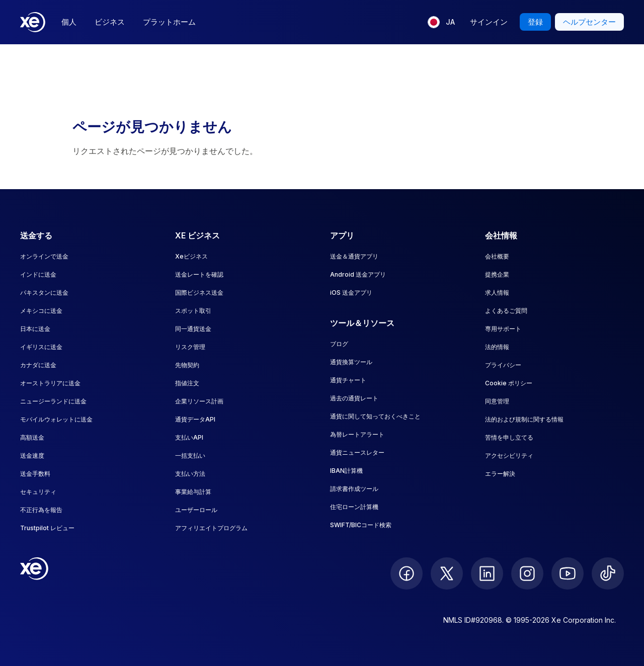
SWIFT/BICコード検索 (361, 525)
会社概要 (497, 256)
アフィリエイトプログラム (211, 528)
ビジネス (110, 22)
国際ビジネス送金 (199, 293)
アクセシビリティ (509, 455)
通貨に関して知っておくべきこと (375, 416)
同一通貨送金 (193, 329)
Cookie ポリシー (509, 383)
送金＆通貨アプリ (354, 256)
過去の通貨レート (354, 398)
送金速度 (32, 455)
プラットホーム (169, 22)
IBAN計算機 (346, 471)
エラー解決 (500, 474)
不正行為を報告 (41, 510)
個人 (69, 22)
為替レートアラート (357, 434)
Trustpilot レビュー (47, 528)
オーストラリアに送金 (50, 383)
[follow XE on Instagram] (527, 573)
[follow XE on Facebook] (407, 573)
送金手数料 (35, 474)
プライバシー (503, 365)
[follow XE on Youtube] (568, 573)
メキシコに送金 (41, 311)
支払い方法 (190, 474)
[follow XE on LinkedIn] (487, 573)
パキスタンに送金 (44, 293)
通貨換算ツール (351, 362)
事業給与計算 (193, 492)
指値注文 (187, 383)
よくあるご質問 (506, 311)
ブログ (339, 344)
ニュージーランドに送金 (53, 401)
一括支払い (190, 455)
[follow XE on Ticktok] (608, 573)
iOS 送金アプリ (351, 293)
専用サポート (503, 329)
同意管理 (497, 401)
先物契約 (187, 365)
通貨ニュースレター (357, 452)
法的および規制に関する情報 (524, 419)
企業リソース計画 (199, 401)
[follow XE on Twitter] (447, 573)
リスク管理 (190, 347)
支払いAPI (189, 437)
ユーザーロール (196, 510)
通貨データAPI (195, 419)
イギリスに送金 (41, 347)
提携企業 (497, 274)
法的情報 (497, 347)
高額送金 (32, 437)
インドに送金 (38, 274)
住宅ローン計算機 (354, 507)
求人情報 (497, 293)
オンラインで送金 (44, 256)
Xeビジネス (191, 256)
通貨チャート (348, 380)
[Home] (33, 22)
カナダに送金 (38, 365)
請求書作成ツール (354, 489)
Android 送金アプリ (358, 274)
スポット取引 (193, 311)
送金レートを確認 (199, 274)
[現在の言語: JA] (441, 22)
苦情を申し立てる (509, 437)
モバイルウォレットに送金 (56, 419)
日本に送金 (35, 329)
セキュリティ (38, 492)
